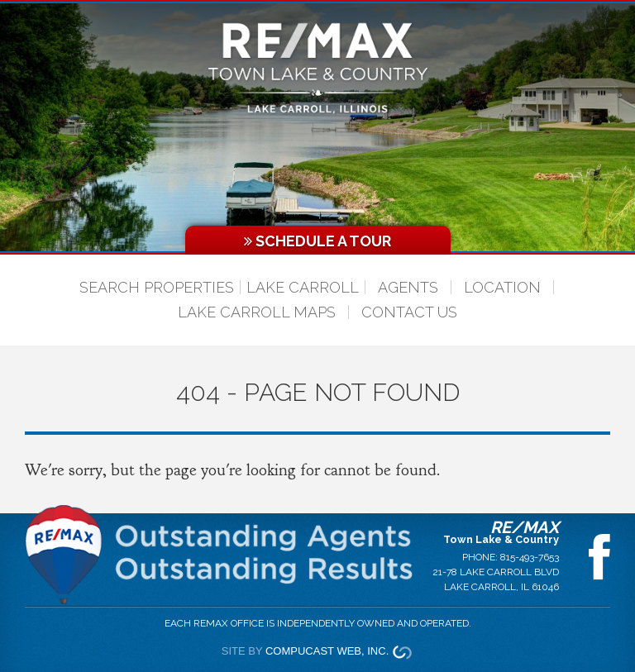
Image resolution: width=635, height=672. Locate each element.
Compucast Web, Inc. (327, 651)
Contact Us (409, 312)
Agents (408, 287)
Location (502, 287)
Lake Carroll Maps (257, 312)
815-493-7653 (530, 557)
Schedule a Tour (317, 241)
